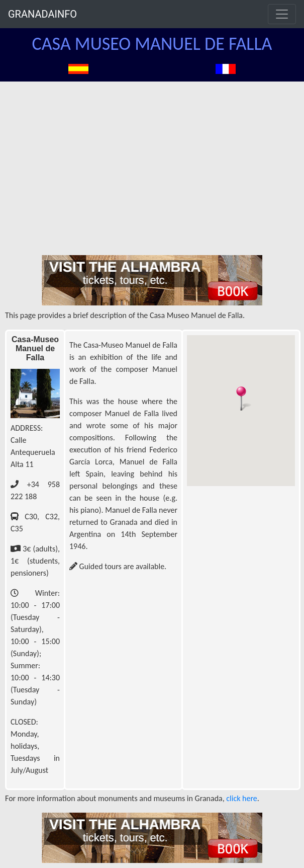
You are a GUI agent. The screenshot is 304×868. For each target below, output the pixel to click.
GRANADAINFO (42, 14)
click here (241, 798)
